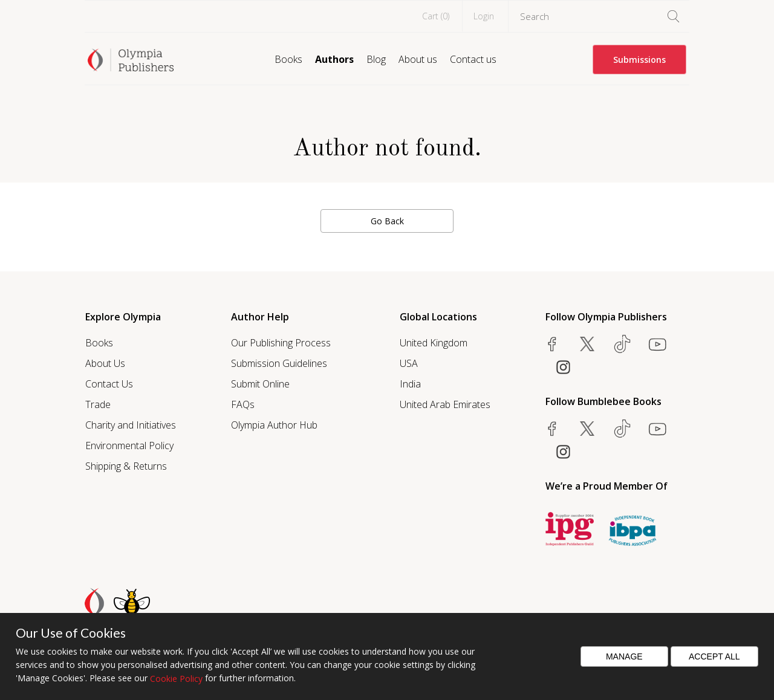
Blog (376, 59)
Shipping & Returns (126, 466)
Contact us (473, 59)
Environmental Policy (129, 446)
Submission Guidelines (279, 363)
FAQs (243, 404)
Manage (624, 656)
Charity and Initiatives (131, 425)
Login (484, 16)
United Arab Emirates (445, 404)
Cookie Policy (176, 679)
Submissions (639, 60)
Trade (98, 404)
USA (409, 363)
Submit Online (260, 384)
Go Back (387, 221)
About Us (105, 363)
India (410, 384)
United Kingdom (434, 343)
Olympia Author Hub (274, 425)
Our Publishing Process (281, 343)
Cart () (436, 16)
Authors (334, 59)
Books (288, 59)
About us (418, 59)
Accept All (714, 656)
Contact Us (109, 384)
